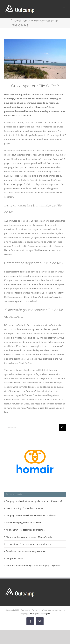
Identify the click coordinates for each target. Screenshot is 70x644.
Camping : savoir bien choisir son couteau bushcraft (31, 515)
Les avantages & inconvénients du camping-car (28, 544)
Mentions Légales (43, 613)
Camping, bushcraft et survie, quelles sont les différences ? (34, 501)
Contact (32, 613)
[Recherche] (62, 427)
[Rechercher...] (32, 427)
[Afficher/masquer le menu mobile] (64, 8)
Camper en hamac (15, 558)
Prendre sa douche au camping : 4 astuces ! (27, 551)
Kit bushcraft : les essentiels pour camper (26, 530)
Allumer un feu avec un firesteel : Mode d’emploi (29, 537)
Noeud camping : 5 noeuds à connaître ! (25, 508)
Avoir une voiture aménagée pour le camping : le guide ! (33, 565)
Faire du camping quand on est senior (24, 523)
